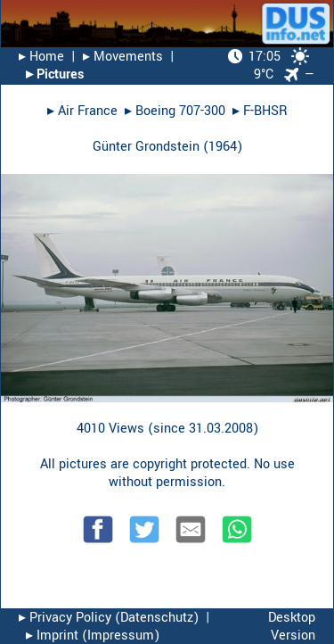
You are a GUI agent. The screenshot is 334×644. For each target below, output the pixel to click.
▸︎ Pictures (55, 74)
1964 (223, 147)
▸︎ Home (41, 57)
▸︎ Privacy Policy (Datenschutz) (109, 618)
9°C (269, 66)
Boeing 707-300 (180, 111)
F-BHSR (265, 111)
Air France (88, 111)
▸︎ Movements (123, 57)
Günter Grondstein (146, 147)
